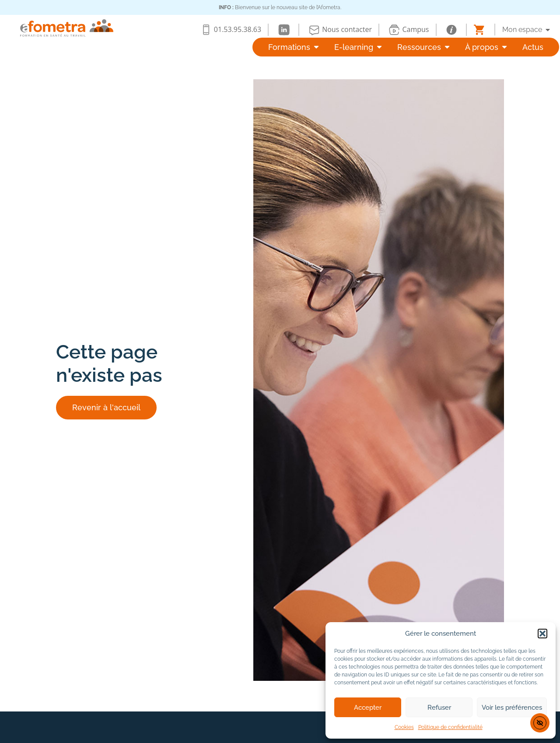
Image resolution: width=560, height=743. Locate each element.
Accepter (368, 708)
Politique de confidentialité (450, 727)
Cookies (404, 727)
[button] (542, 634)
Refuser (439, 708)
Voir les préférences (512, 708)
